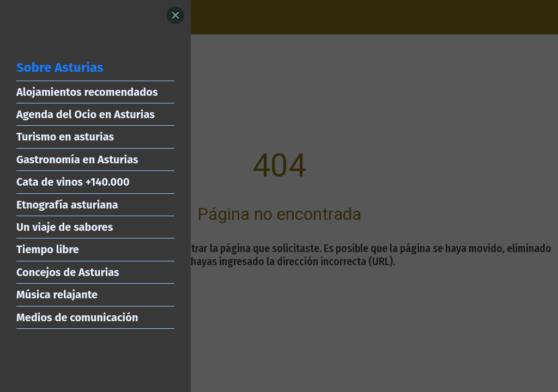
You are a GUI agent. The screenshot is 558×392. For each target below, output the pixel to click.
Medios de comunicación (77, 317)
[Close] (175, 15)
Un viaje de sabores (65, 227)
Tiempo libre (48, 249)
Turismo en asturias (65, 137)
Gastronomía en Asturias (77, 160)
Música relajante (57, 295)
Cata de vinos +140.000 (73, 182)
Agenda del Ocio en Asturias (86, 114)
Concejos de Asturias (68, 272)
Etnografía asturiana (67, 205)
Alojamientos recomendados (87, 92)
